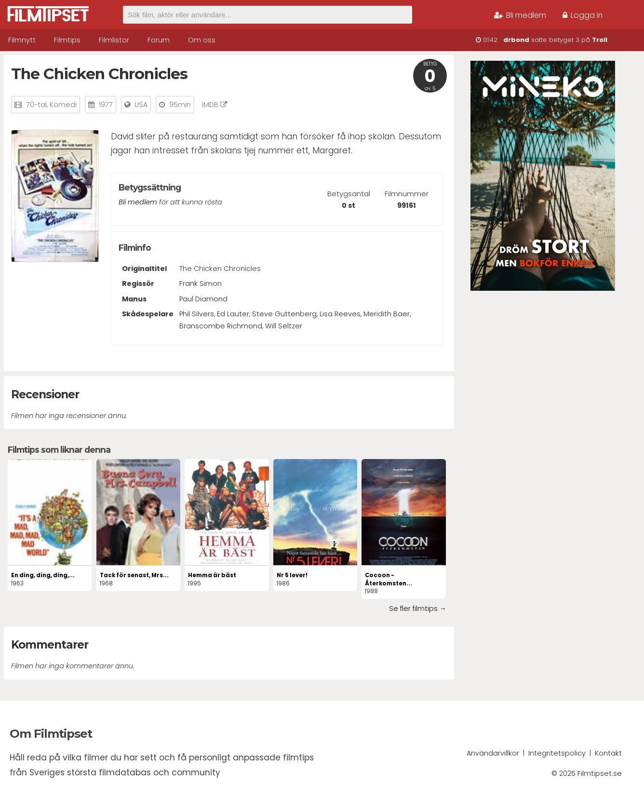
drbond (516, 40)
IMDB (215, 105)
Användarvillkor (493, 753)
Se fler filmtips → (418, 609)
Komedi (63, 105)
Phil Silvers (197, 314)
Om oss (202, 40)
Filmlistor (114, 40)
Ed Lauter (233, 314)
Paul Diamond (203, 299)
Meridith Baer (387, 314)
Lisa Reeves (340, 314)
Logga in (583, 15)
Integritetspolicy (557, 753)
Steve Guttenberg (284, 314)
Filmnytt (22, 40)
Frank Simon (201, 284)
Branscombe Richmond (221, 326)
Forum (159, 40)
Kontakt (608, 753)
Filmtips (67, 40)
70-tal (36, 105)
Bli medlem (520, 15)
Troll (600, 40)
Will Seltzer (284, 326)
